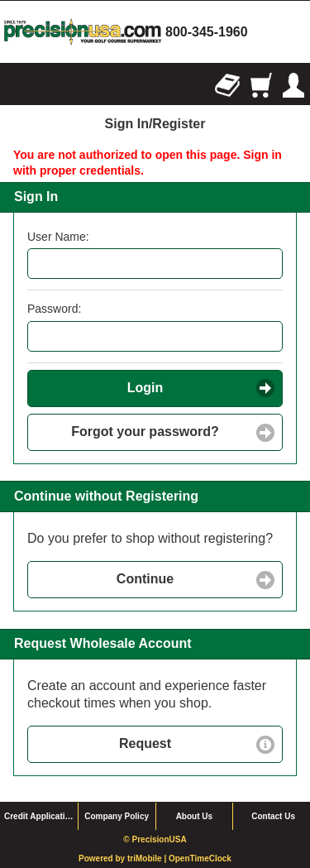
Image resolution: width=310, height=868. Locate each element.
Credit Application (40, 816)
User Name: (58, 237)
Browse (17, 85)
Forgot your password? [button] (145, 432)
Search (50, 85)
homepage (83, 32)
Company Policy (117, 816)
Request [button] (145, 743)
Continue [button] (145, 579)
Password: (54, 309)
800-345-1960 (207, 32)
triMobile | (148, 858)
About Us (194, 816)
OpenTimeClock (200, 858)
